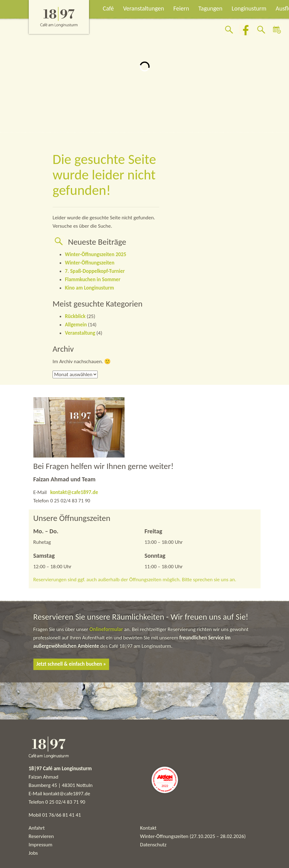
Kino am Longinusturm (89, 288)
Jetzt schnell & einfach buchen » (71, 664)
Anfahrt (37, 828)
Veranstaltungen (144, 8)
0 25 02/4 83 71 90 (65, 802)
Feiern (181, 8)
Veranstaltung (80, 333)
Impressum (41, 845)
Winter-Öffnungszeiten (90, 263)
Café (108, 8)
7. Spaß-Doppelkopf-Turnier (95, 271)
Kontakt (148, 828)
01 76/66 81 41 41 (62, 815)
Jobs (33, 853)
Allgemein (76, 325)
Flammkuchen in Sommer (93, 279)
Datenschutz (153, 845)
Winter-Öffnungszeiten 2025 (96, 254)
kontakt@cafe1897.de (74, 492)
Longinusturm (249, 8)
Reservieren (41, 836)
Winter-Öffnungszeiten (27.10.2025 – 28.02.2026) (193, 836)
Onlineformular (107, 629)
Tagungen (210, 8)
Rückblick (75, 316)
